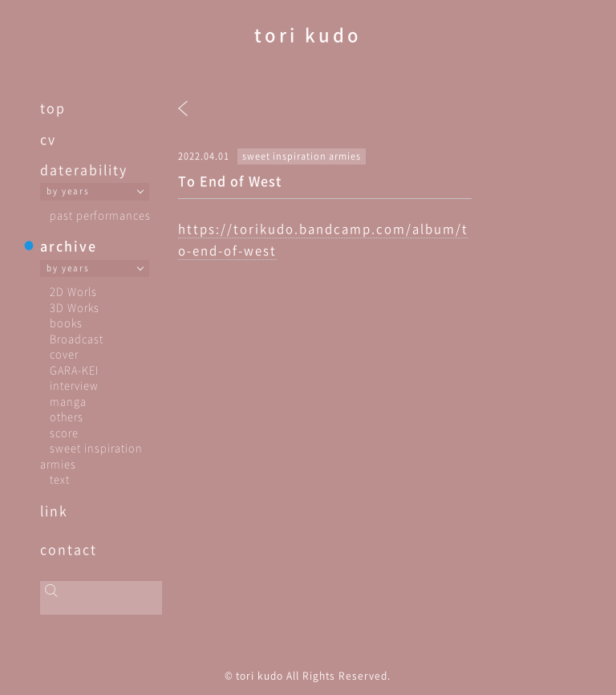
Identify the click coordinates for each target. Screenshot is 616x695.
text (60, 479)
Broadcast (77, 338)
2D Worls (73, 291)
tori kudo (308, 34)
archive (69, 246)
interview (74, 385)
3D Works (75, 307)
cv (48, 139)
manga (68, 401)
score (64, 432)
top (53, 108)
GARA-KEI (74, 370)
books (66, 322)
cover (64, 354)
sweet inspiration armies (302, 156)
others (67, 416)
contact (69, 549)
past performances (100, 215)
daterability (84, 169)
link (54, 510)
